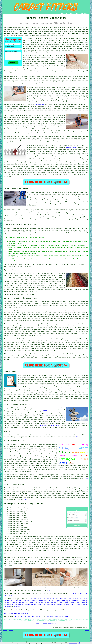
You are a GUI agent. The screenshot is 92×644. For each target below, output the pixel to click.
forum (45, 410)
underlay (59, 55)
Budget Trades (8, 641)
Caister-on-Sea (50, 603)
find (10, 488)
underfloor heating (57, 564)
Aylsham (61, 603)
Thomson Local (71, 147)
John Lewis (55, 426)
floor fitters (53, 560)
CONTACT (77, 14)
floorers (82, 564)
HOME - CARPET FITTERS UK (46, 624)
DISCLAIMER (84, 14)
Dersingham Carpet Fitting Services (24, 504)
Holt (73, 605)
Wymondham (42, 601)
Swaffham (75, 601)
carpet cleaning (28, 560)
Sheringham (51, 605)
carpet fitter (49, 31)
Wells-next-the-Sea (35, 599)
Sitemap (5, 630)
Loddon (6, 603)
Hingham (67, 605)
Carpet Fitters (10, 610)
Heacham (60, 605)
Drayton (63, 599)
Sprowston (84, 599)
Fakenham (26, 601)
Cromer (73, 603)
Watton (85, 603)
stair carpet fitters (12, 458)
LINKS (67, 14)
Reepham (58, 601)
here (25, 500)
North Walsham (73, 599)
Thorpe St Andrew (26, 603)
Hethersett (19, 605)
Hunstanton (8, 601)
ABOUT (72, 14)
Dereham (7, 607)
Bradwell (34, 601)
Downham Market (30, 605)
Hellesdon (17, 601)
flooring (60, 48)
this (77, 437)
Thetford (14, 603)
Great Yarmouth (82, 605)
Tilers (17, 616)
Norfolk (11, 599)
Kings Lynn (42, 605)
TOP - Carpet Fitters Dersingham (16, 613)
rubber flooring (39, 558)
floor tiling (40, 562)
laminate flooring (78, 560)
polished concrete (65, 558)
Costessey (84, 601)
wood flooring (65, 562)
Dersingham (40, 104)
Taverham (17, 607)
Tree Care (49, 616)
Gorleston (48, 599)
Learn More (73, 643)
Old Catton (39, 603)
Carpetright (43, 426)
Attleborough (9, 605)
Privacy (87, 630)
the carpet (55, 93)
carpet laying (51, 452)
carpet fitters (56, 69)
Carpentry (40, 616)
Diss (67, 603)
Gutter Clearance (28, 616)
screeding (18, 562)
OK (79, 643)
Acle (79, 603)
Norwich (50, 601)
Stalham (56, 599)
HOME (62, 14)
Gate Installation (62, 616)
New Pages (11, 630)
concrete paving (30, 564)
